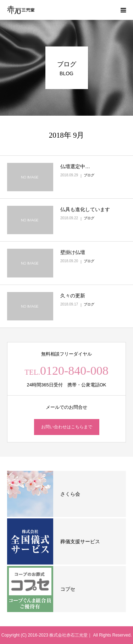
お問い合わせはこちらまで (67, 427)
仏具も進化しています (85, 209)
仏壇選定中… (75, 166)
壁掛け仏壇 (73, 252)
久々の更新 (73, 296)
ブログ (89, 175)
